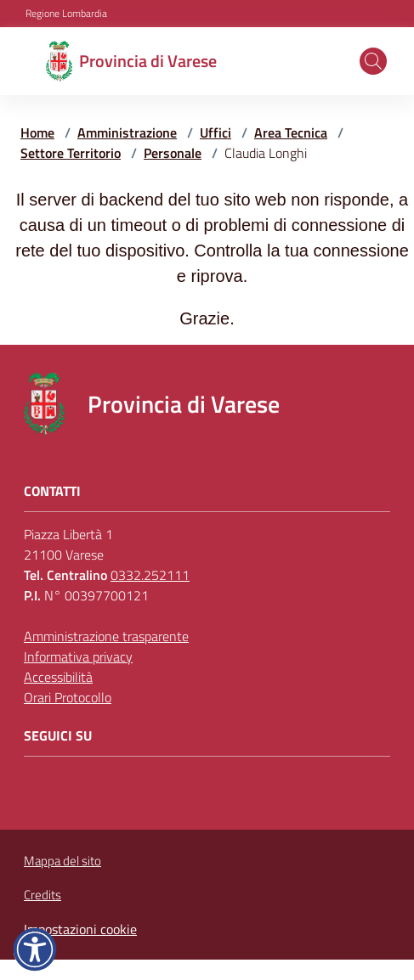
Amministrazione (127, 132)
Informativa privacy (78, 656)
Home (37, 132)
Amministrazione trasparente (106, 636)
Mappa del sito (62, 861)
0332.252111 (150, 575)
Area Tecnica (291, 132)
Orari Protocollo (68, 697)
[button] (373, 61)
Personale (173, 153)
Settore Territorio (71, 153)
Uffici (216, 132)
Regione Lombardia (66, 14)
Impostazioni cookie (80, 929)
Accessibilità (58, 677)
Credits (43, 895)
